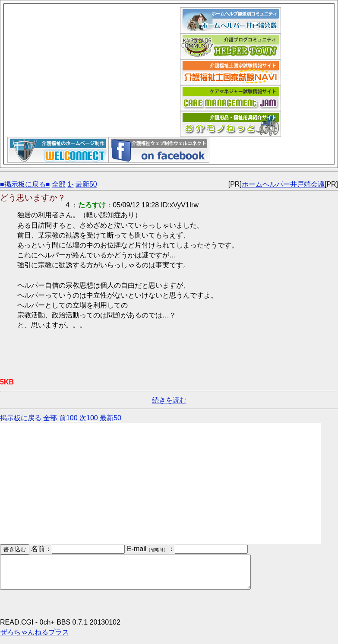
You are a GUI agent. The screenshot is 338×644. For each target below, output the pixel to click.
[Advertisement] (94, 68)
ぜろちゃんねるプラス (35, 639)
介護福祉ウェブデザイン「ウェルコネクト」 (58, 150)
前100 (68, 418)
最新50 (86, 184)
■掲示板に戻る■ (25, 184)
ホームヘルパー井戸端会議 (231, 20)
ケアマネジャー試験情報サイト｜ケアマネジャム (231, 98)
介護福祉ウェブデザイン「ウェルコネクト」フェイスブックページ (159, 150)
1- (70, 184)
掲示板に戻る (21, 418)
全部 (59, 184)
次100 (89, 418)
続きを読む (169, 400)
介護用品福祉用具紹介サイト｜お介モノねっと (231, 124)
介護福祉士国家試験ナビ (231, 72)
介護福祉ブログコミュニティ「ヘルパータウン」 (231, 46)
